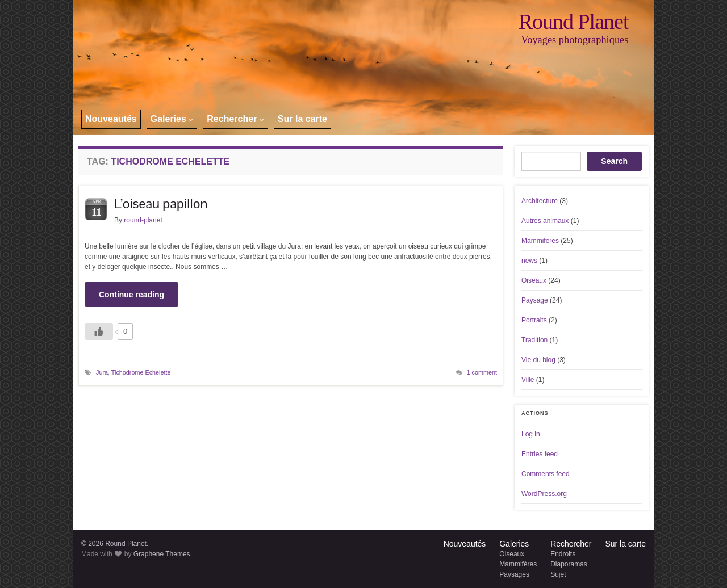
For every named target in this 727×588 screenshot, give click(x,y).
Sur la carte (302, 119)
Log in (531, 434)
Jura (102, 372)
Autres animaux (545, 221)
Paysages (514, 574)
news (529, 261)
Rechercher (235, 119)
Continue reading (131, 295)
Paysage (535, 300)
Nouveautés (111, 119)
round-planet (143, 220)
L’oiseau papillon (161, 203)
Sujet (558, 574)
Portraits (534, 320)
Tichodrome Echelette (141, 372)
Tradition (534, 340)
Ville (528, 380)
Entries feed (540, 454)
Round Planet (574, 22)
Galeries (172, 119)
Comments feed (546, 474)
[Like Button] (99, 331)
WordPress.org (544, 494)
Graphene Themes (162, 554)
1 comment (482, 372)
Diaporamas (569, 564)
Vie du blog (538, 360)
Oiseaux (534, 280)
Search (614, 161)
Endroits (563, 554)
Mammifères (540, 241)
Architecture (540, 201)
